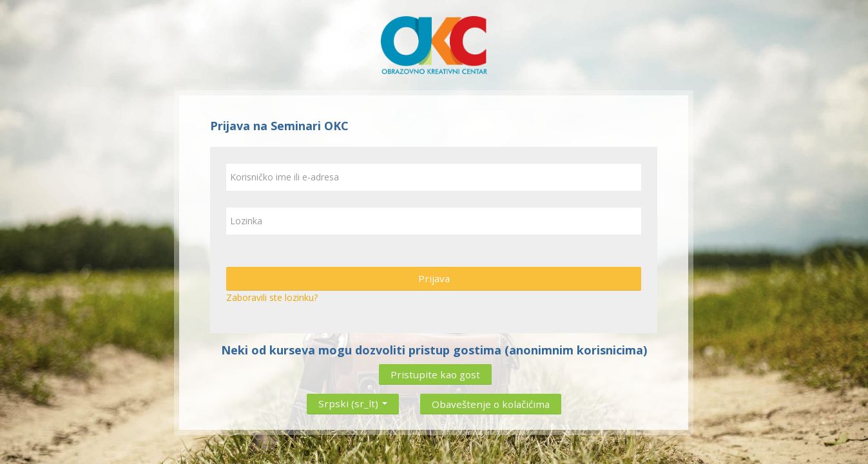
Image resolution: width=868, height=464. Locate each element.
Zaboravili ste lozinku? (272, 297)
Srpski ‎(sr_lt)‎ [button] (353, 401)
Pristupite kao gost (435, 374)
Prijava (434, 278)
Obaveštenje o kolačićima (491, 404)
